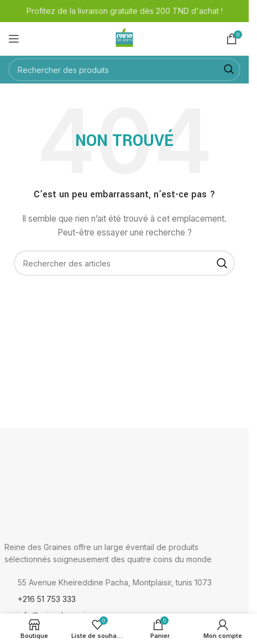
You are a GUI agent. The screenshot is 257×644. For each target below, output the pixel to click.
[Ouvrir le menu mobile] (14, 39)
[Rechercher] (124, 70)
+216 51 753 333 (47, 599)
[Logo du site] (124, 38)
